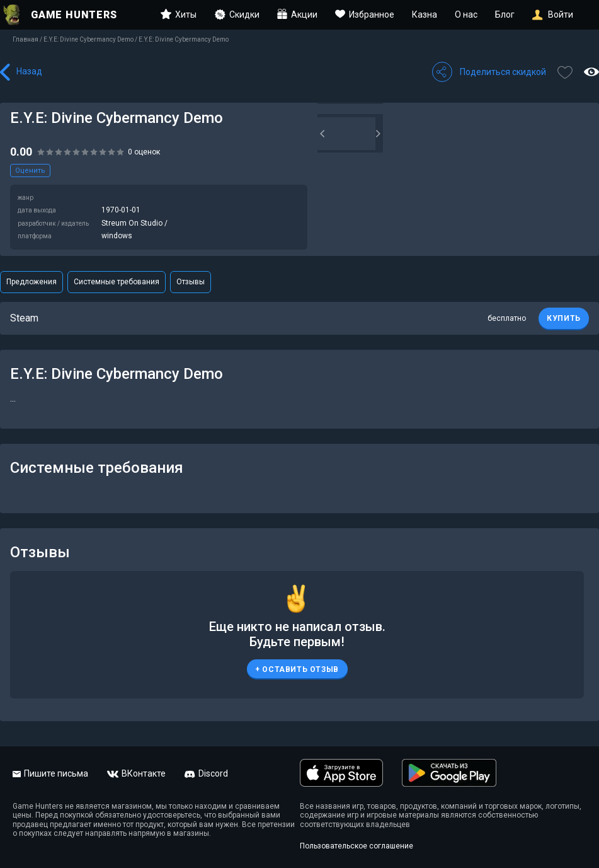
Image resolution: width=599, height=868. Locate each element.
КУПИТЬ (564, 318)
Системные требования (117, 282)
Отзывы (191, 282)
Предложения (31, 282)
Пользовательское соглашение (357, 846)
